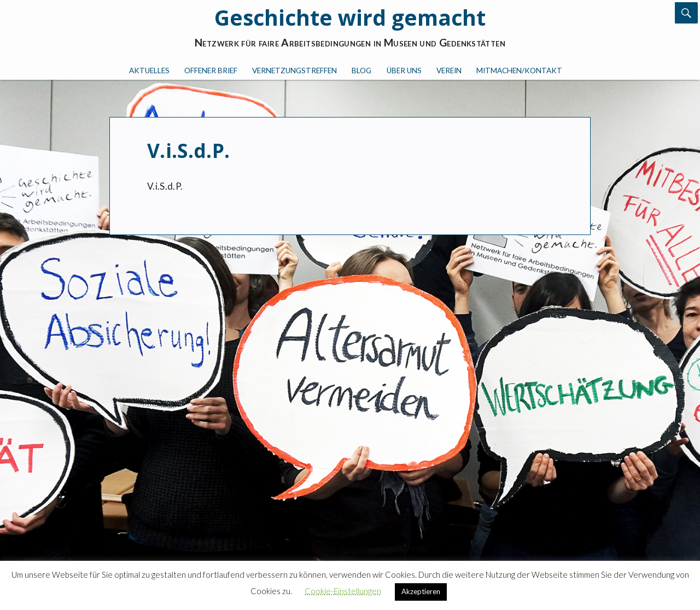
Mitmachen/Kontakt (519, 71)
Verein (449, 71)
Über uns (404, 71)
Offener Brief (211, 71)
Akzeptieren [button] (421, 591)
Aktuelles (149, 71)
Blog (361, 71)
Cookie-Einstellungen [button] (343, 591)
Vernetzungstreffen (294, 71)
